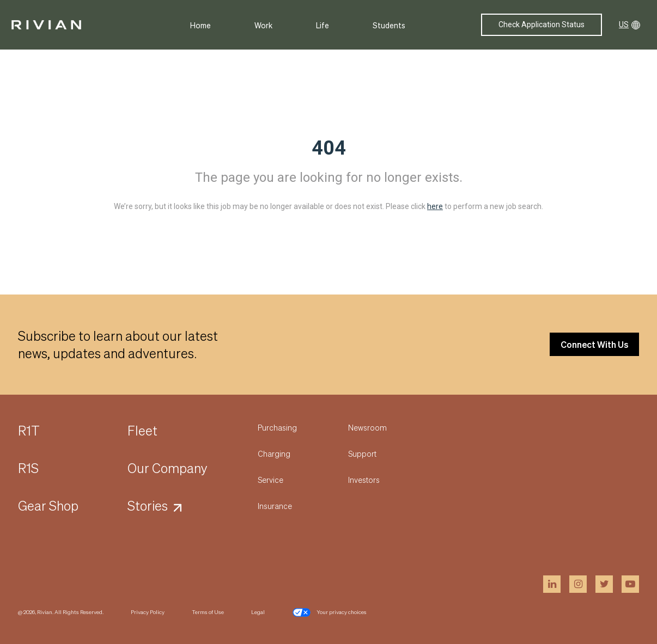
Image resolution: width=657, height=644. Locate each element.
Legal (258, 612)
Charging (274, 453)
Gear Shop (48, 505)
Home (200, 25)
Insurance (275, 506)
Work (263, 25)
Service (270, 480)
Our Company (168, 468)
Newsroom (367, 427)
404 (329, 148)
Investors (364, 480)
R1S (28, 468)
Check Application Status (542, 24)
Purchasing (277, 427)
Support (362, 453)
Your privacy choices (329, 612)
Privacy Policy (148, 612)
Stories (148, 505)
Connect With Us (594, 344)
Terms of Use (208, 612)
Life (323, 25)
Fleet (142, 430)
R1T (29, 430)
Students (389, 25)
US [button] (629, 25)
